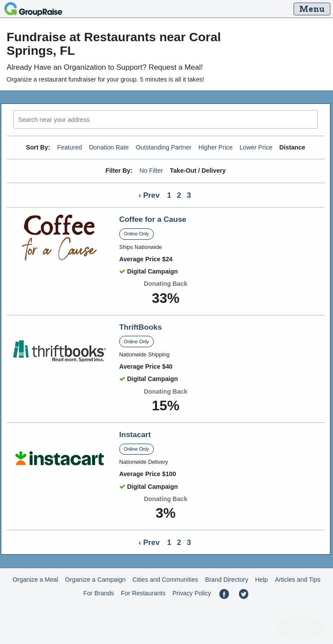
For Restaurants (143, 593)
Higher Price (216, 147)
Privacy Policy (191, 593)
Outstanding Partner (164, 147)
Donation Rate (109, 147)
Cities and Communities (165, 580)
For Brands (99, 593)
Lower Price (256, 147)
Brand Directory (227, 580)
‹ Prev (149, 195)
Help (261, 580)
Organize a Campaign (96, 580)
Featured (69, 147)
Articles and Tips (298, 580)
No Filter (151, 171)
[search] (166, 119)
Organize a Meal (35, 580)
